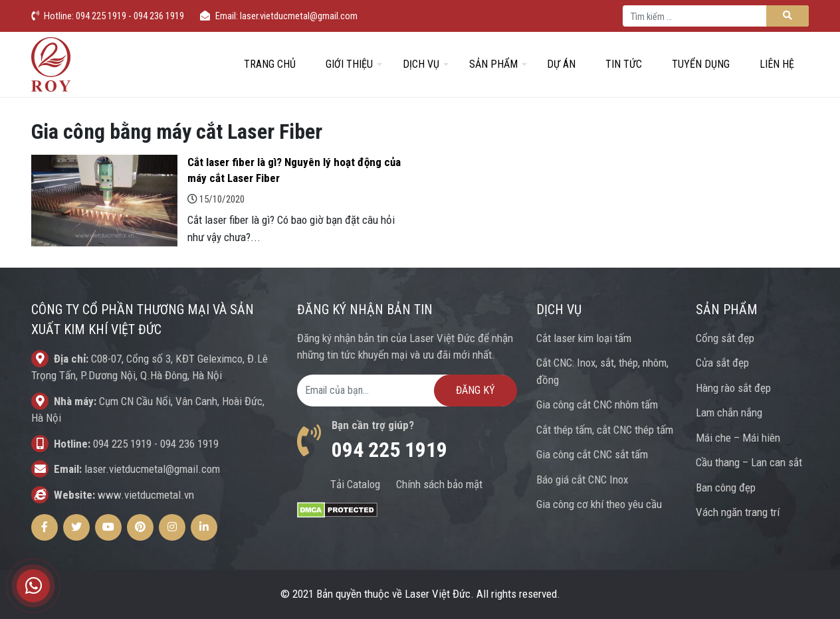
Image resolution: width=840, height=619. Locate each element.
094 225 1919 (122, 444)
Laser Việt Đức (438, 594)
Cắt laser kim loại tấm (584, 338)
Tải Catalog (355, 484)
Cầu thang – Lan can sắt (749, 462)
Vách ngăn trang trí (738, 512)
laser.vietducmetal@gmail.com (152, 469)
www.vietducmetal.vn (146, 495)
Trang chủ (270, 64)
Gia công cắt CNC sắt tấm (592, 454)
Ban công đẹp (726, 487)
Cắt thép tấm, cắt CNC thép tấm (605, 430)
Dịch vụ (421, 64)
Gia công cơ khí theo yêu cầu (599, 504)
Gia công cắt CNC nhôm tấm (597, 404)
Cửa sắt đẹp (722, 363)
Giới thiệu (349, 64)
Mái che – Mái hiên (738, 438)
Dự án (561, 64)
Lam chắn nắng (729, 412)
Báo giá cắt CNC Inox (582, 480)
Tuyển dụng (701, 64)
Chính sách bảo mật (439, 484)
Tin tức (624, 64)
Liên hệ (777, 64)
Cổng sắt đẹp (725, 338)
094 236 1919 (189, 444)
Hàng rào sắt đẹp (733, 388)
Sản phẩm (493, 64)
